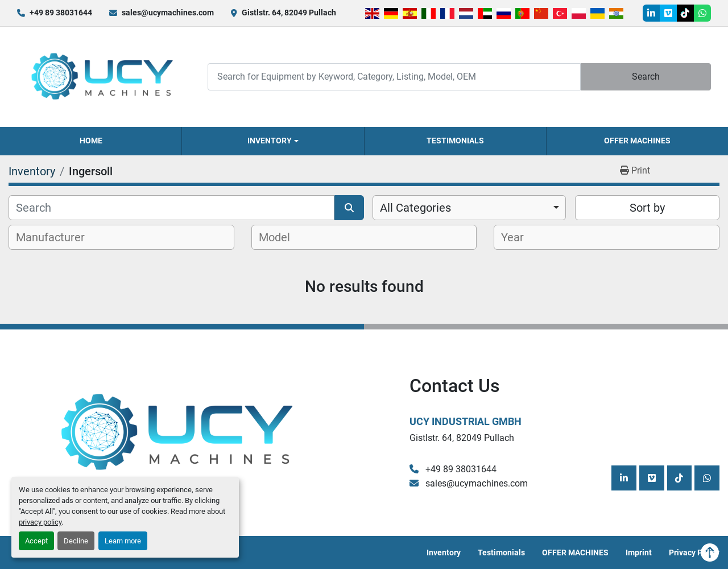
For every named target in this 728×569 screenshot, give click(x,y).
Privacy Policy (694, 552)
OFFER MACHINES (637, 141)
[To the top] (710, 552)
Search (646, 77)
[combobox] (469, 208)
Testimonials (455, 141)
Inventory (270, 141)
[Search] (394, 77)
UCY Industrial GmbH (466, 421)
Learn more (123, 541)
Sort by (647, 208)
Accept (36, 541)
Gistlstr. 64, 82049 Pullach (289, 13)
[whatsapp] (702, 13)
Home (91, 141)
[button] (273, 141)
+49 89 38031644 (61, 13)
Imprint (639, 552)
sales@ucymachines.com (168, 13)
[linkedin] (651, 13)
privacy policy (40, 522)
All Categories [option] (415, 208)
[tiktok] (685, 13)
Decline (76, 541)
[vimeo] (668, 13)
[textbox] (57, 237)
